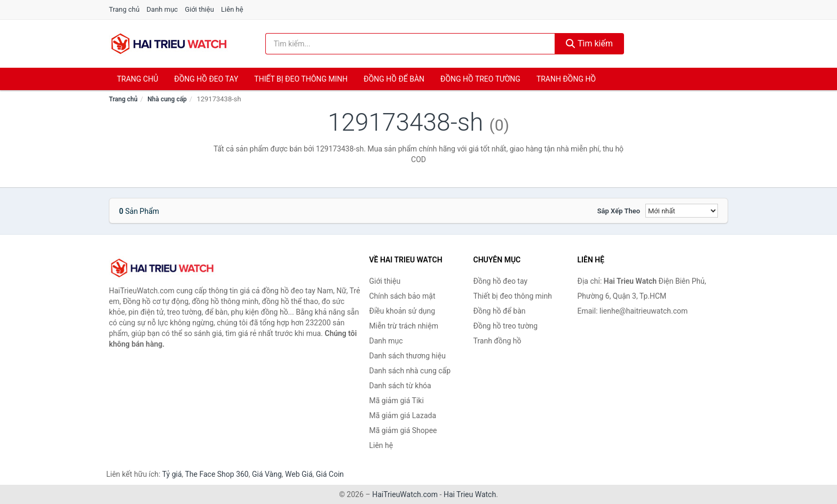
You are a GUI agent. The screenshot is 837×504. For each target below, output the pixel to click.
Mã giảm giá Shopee (403, 430)
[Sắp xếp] (682, 211)
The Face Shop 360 (216, 474)
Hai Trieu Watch (470, 494)
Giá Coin (330, 474)
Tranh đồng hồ (566, 79)
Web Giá (299, 474)
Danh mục (163, 9)
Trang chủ (124, 9)
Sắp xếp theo (619, 211)
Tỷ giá (172, 474)
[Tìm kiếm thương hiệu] (410, 44)
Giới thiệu (199, 9)
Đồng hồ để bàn (394, 79)
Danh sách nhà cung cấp (410, 371)
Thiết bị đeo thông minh (301, 79)
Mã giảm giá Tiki (397, 401)
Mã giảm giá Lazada (403, 415)
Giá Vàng (267, 474)
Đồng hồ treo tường (480, 79)
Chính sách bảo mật (402, 296)
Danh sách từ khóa (400, 386)
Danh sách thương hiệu (408, 356)
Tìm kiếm (589, 43)
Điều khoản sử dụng (402, 311)
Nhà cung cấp (167, 99)
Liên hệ (232, 9)
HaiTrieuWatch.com (405, 494)
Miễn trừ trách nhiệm (404, 326)
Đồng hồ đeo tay (206, 79)
